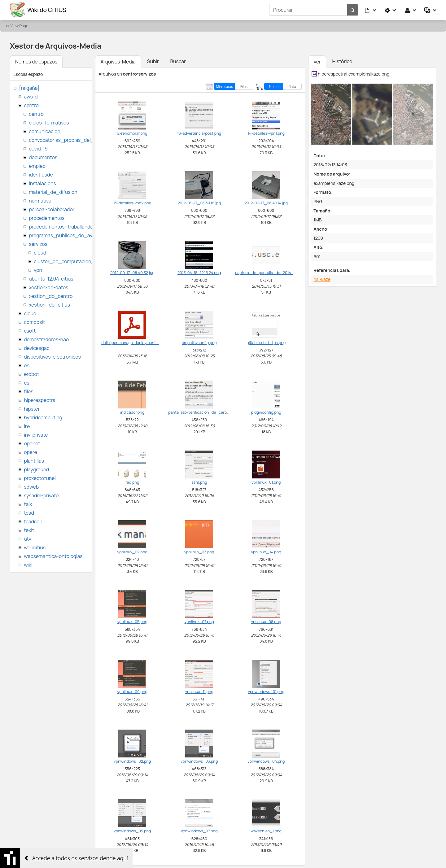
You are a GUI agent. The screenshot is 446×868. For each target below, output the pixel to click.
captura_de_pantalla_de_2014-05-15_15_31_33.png (282, 273)
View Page (19, 26)
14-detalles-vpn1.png (266, 133)
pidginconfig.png (266, 412)
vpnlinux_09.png (132, 691)
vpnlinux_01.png (266, 482)
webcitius (35, 547)
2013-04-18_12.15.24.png (199, 273)
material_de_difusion (53, 192)
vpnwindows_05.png (132, 831)
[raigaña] (29, 88)
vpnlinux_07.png (199, 622)
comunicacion (44, 131)
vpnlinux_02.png (132, 552)
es (26, 383)
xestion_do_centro (51, 296)
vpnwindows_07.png (199, 831)
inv (27, 426)
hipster (32, 409)
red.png (132, 482)
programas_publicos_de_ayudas (66, 235)
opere (30, 452)
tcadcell (33, 521)
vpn (38, 270)
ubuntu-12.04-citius (51, 279)
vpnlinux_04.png (266, 552)
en (27, 365)
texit (29, 530)
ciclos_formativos (49, 123)
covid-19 (38, 149)
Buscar (178, 61)
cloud (40, 253)
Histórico (342, 61)
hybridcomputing (43, 417)
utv (28, 539)
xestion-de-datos (48, 287)
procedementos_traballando (61, 227)
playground (36, 469)
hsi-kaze (322, 279)
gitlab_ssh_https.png (266, 342)
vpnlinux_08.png (266, 622)
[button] (371, 10)
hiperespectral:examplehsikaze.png (354, 74)
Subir (153, 61)
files (28, 391)
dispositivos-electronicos (52, 357)
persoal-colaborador (52, 209)
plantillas (34, 461)
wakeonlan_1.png (266, 831)
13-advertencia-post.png (199, 133)
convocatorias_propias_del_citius (67, 140)
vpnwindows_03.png (199, 761)
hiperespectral (40, 400)
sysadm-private (41, 495)
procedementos (47, 218)
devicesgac (37, 348)
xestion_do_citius (49, 305)
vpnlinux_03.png (199, 552)
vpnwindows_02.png (132, 761)
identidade (41, 175)
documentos (43, 157)
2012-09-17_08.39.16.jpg (199, 203)
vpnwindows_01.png (266, 691)
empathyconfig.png (199, 342)
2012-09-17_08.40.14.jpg (266, 203)
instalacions (42, 183)
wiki (28, 565)
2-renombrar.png (132, 133)
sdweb (31, 487)
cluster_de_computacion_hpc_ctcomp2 (80, 261)
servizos (38, 244)
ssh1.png (199, 482)
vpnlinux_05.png (132, 622)
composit (34, 322)
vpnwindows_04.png (266, 761)
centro (31, 105)
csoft (30, 331)
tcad (29, 513)
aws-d (31, 97)
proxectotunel (40, 478)
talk (28, 504)
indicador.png (132, 412)
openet (32, 443)
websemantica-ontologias (53, 556)
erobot (31, 374)
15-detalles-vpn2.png (132, 203)
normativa (40, 201)
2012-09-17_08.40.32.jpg (132, 273)
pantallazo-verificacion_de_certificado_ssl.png (211, 412)
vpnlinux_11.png (199, 691)
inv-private (36, 435)
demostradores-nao (46, 339)
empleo (37, 166)
